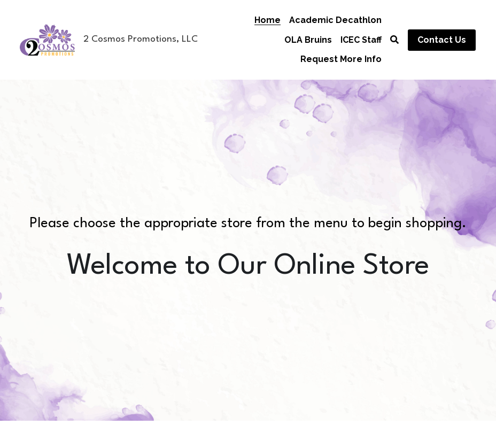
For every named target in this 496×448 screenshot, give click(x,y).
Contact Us (442, 40)
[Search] (394, 40)
